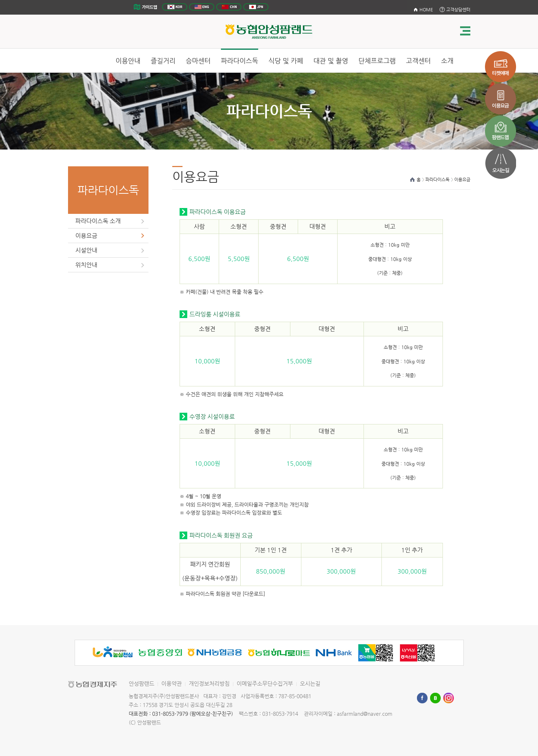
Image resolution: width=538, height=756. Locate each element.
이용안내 (128, 61)
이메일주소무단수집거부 (265, 683)
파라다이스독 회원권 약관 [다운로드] (225, 594)
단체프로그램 (377, 61)
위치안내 (86, 265)
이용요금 (86, 236)
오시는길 (310, 683)
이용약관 (172, 683)
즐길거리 (163, 61)
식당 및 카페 (286, 61)
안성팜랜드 (142, 683)
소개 (447, 61)
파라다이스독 (240, 61)
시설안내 (86, 250)
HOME (426, 10)
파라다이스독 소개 (98, 221)
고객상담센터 (458, 10)
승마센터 (198, 61)
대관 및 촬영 (331, 61)
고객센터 (418, 61)
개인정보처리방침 (209, 683)
